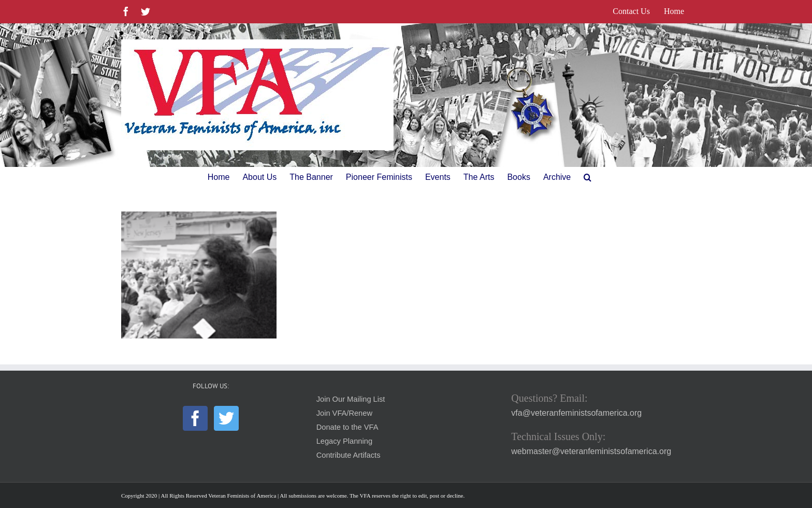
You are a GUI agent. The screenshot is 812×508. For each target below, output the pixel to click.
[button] (588, 177)
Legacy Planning (344, 441)
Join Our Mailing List (351, 399)
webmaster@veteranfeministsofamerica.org (591, 451)
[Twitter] (226, 418)
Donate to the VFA (347, 427)
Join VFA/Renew (344, 413)
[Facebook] (195, 418)
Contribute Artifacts (349, 455)
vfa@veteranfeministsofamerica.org (576, 413)
